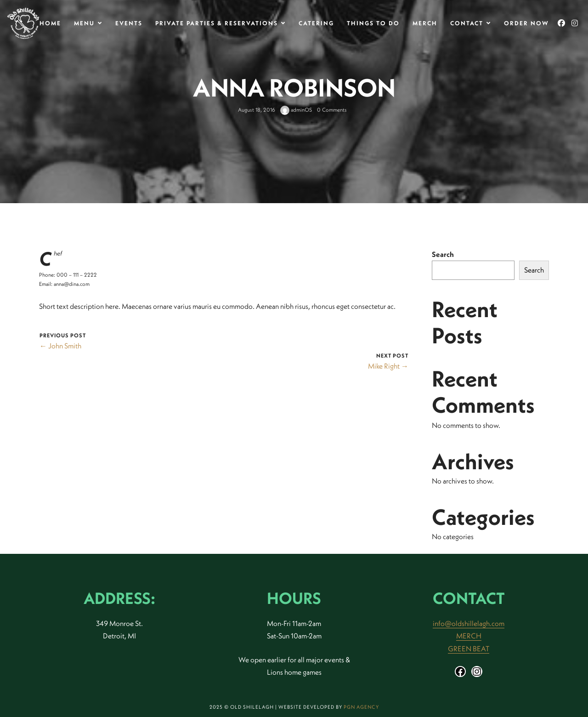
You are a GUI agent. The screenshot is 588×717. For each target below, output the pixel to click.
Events (129, 23)
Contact (467, 23)
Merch (425, 23)
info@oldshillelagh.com (469, 623)
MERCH (469, 636)
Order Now (526, 23)
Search (443, 254)
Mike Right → (388, 366)
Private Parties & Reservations (217, 23)
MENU (84, 23)
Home (50, 23)
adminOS (296, 110)
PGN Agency (361, 707)
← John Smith (60, 346)
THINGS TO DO (373, 23)
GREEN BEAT (469, 649)
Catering (316, 23)
